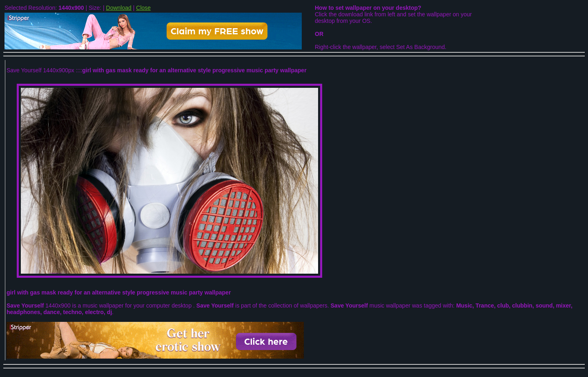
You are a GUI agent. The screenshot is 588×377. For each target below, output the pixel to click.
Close (143, 8)
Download (119, 8)
